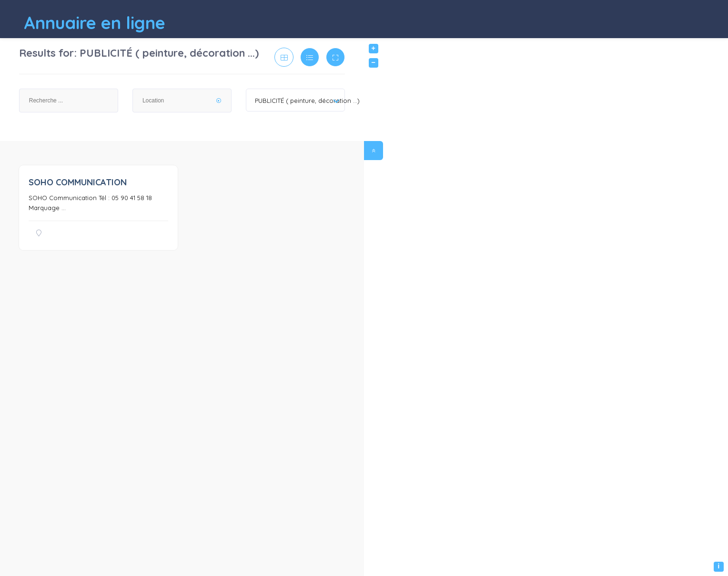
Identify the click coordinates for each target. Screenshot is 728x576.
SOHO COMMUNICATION (78, 182)
